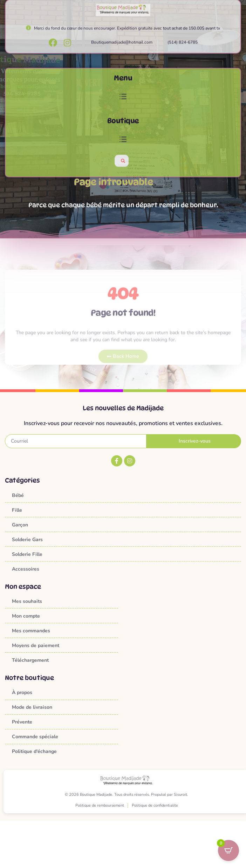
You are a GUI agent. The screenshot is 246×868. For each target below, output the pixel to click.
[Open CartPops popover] (228, 850)
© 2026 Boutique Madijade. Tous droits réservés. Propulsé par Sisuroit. (127, 795)
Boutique (123, 143)
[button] (123, 119)
